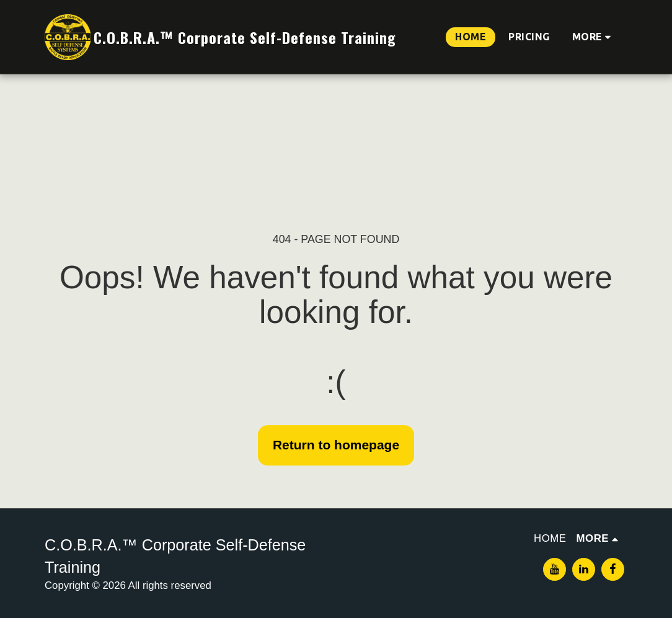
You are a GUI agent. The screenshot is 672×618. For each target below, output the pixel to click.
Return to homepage (336, 445)
